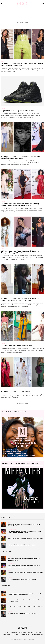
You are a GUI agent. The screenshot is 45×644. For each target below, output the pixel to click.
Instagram (23, 632)
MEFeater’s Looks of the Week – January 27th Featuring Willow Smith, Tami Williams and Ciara (22, 64)
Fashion (3, 61)
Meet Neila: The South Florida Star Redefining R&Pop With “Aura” (26, 538)
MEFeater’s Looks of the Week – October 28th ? (16, 346)
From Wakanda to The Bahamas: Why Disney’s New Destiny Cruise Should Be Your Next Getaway (24, 532)
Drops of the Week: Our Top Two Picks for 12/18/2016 (18, 111)
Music (10, 522)
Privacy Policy (25, 635)
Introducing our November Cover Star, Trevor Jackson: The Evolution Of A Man (24, 525)
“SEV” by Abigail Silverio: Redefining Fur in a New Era (22, 545)
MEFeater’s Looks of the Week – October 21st (16, 391)
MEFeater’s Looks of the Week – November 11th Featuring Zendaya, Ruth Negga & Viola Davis (20, 252)
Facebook (14, 632)
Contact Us (6, 635)
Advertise (15, 635)
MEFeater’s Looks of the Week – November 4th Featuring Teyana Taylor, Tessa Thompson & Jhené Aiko (20, 299)
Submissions (23, 637)
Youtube (39, 632)
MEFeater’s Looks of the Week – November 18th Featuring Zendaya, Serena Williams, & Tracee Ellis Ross (20, 205)
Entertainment (12, 529)
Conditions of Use (37, 635)
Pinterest (31, 632)
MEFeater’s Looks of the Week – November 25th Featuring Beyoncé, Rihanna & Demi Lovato (20, 157)
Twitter (6, 632)
